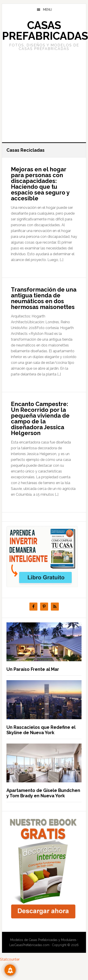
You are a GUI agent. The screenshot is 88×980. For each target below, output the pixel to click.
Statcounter (10, 959)
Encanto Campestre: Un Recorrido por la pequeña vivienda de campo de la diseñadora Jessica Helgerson (40, 419)
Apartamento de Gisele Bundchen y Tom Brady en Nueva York (43, 793)
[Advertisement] (42, 96)
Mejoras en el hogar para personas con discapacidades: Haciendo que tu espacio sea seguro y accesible (40, 184)
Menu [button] (47, 10)
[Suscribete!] (10, 970)
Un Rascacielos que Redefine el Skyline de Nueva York (41, 730)
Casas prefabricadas (45, 31)
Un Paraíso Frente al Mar (33, 669)
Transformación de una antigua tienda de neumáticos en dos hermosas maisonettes (44, 298)
